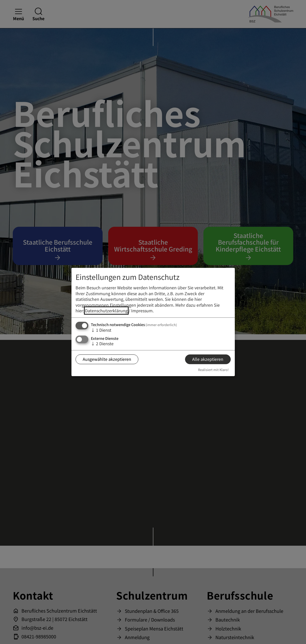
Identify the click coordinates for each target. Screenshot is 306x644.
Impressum (142, 311)
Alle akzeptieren (208, 359)
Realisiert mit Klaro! (213, 370)
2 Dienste (102, 343)
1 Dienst (101, 330)
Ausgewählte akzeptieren (107, 359)
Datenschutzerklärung (106, 311)
